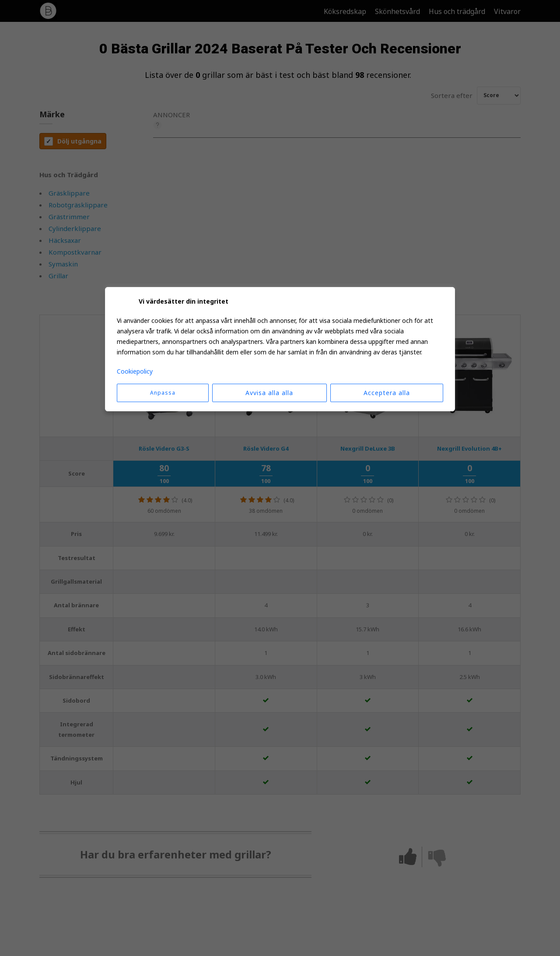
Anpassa (163, 393)
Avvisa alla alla (269, 393)
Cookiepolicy (135, 371)
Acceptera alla (387, 393)
